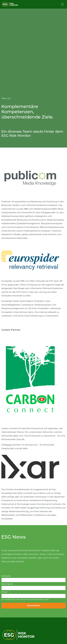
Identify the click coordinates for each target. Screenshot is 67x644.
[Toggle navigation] (62, 4)
